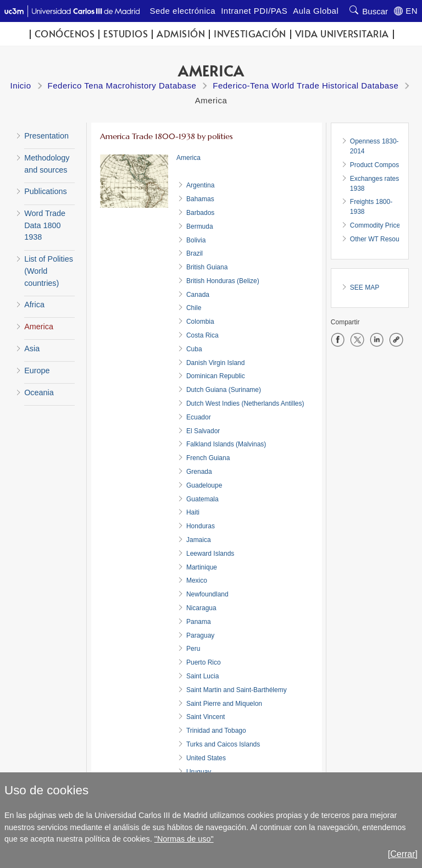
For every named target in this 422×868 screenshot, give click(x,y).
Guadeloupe (204, 485)
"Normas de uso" (184, 839)
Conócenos (65, 34)
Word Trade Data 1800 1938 (45, 225)
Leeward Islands (210, 554)
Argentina (200, 185)
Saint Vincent (206, 717)
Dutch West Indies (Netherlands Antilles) (245, 403)
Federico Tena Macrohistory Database (122, 85)
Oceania (39, 392)
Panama (199, 622)
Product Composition (381, 165)
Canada (198, 295)
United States (206, 758)
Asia (32, 349)
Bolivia (196, 240)
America (39, 327)
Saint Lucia (202, 676)
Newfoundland (207, 594)
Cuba (194, 349)
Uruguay (199, 772)
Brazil (195, 253)
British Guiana (207, 267)
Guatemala (202, 499)
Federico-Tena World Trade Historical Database (306, 85)
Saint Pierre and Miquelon (224, 704)
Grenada (199, 472)
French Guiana (208, 458)
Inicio (21, 85)
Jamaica (199, 540)
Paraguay (200, 635)
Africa (34, 305)
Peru (193, 649)
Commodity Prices (377, 225)
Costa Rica (202, 335)
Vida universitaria (342, 34)
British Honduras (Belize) (223, 281)
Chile (194, 308)
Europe (37, 371)
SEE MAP (365, 288)
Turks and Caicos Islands (223, 744)
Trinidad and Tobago (216, 731)
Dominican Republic (216, 376)
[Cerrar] (403, 854)
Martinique (202, 567)
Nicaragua (201, 608)
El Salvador (203, 431)
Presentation (46, 136)
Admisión (181, 34)
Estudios (126, 34)
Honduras (201, 526)
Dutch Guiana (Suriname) (224, 390)
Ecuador (199, 417)
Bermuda (200, 226)
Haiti (193, 512)
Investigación (250, 34)
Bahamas (200, 199)
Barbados (200, 213)
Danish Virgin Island (216, 363)
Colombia (200, 322)
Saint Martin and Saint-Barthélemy (237, 690)
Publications (46, 191)
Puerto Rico (204, 662)
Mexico (197, 580)
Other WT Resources (381, 239)
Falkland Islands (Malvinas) (226, 444)
